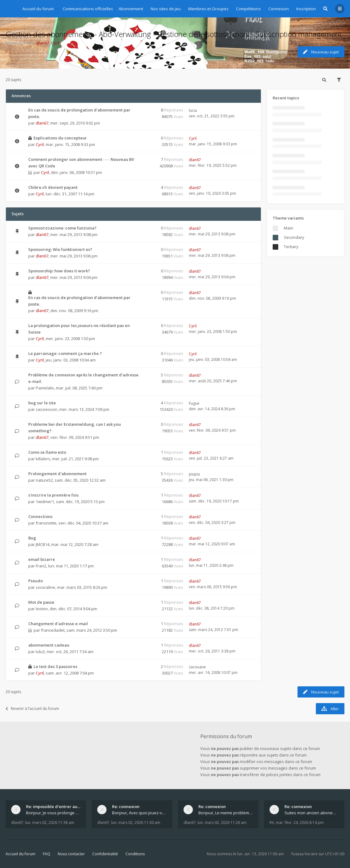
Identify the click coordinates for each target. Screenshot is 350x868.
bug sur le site (42, 403)
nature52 (44, 480)
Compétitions (248, 9)
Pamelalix (45, 388)
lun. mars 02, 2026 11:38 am (50, 823)
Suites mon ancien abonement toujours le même (312, 813)
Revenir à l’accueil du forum (32, 709)
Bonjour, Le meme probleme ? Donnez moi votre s (226, 813)
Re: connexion (126, 807)
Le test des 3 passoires (55, 666)
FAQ (47, 854)
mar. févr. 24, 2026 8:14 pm (300, 823)
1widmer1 (45, 502)
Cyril (55, 43)
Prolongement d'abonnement (57, 474)
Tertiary (291, 247)
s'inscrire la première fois (53, 495)
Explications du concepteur (60, 138)
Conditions (135, 854)
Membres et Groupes (208, 9)
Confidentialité (105, 854)
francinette (46, 523)
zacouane (197, 667)
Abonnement (131, 9)
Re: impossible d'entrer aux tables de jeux (53, 807)
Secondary (294, 237)
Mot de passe (41, 602)
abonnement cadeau (49, 645)
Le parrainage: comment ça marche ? (65, 353)
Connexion (279, 9)
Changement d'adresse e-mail (58, 624)
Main (289, 228)
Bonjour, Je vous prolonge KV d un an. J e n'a (53, 813)
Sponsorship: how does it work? (59, 271)
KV (272, 823)
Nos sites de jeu (166, 9)
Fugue (194, 403)
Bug (32, 538)
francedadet (53, 630)
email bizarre (42, 559)
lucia (193, 110)
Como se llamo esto (47, 452)
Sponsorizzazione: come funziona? (62, 228)
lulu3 (40, 652)
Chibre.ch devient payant (53, 187)
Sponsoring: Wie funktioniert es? (60, 249)
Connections (40, 516)
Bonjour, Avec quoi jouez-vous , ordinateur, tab (139, 813)
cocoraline (45, 587)
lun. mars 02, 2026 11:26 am (222, 823)
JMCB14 (43, 544)
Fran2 (41, 566)
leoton (42, 609)
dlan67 (43, 43)
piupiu (194, 474)
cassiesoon (47, 409)
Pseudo (36, 581)
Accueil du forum (20, 854)
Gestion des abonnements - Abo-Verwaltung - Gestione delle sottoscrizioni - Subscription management (174, 34)
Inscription (306, 9)
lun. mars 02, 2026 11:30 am (136, 823)
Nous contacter (71, 854)
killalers (43, 459)
